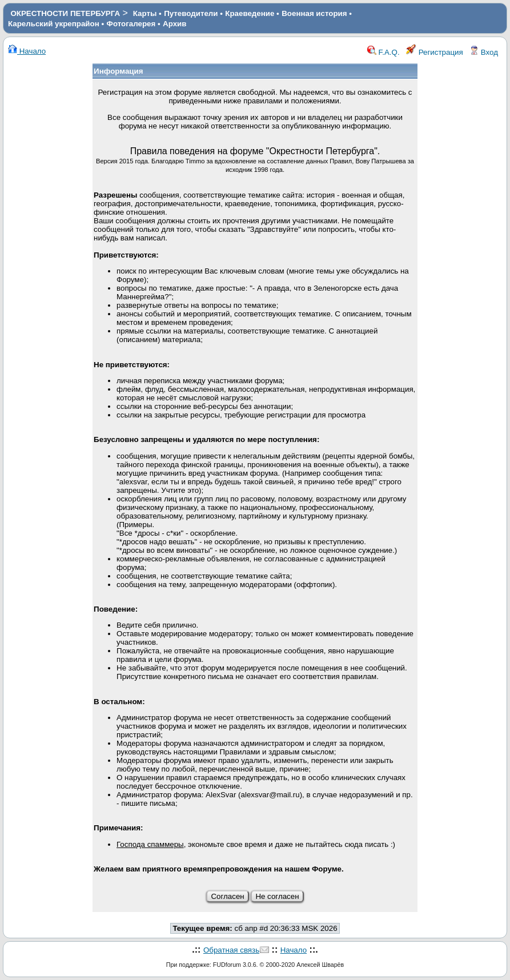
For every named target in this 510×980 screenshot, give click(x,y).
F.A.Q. (383, 52)
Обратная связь (231, 950)
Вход (484, 52)
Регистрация (435, 52)
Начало (27, 51)
